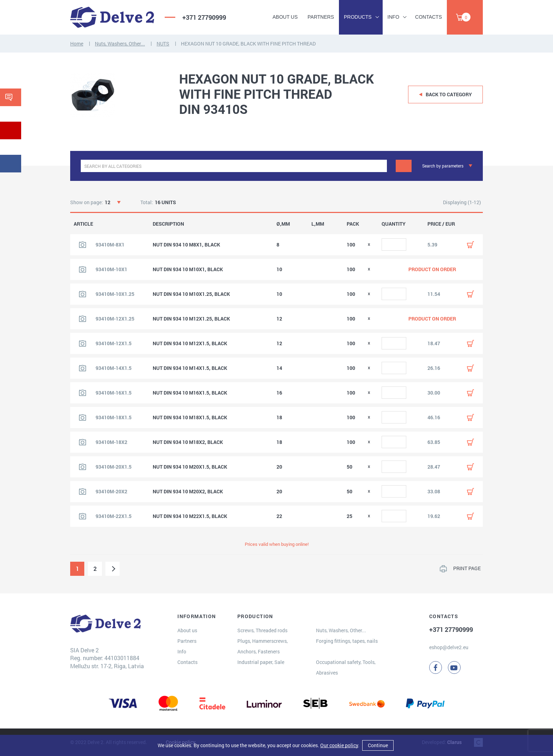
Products (358, 17)
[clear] (381, 166)
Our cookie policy (339, 745)
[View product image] (83, 245)
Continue (378, 745)
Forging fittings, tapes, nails (347, 641)
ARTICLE (83, 224)
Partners (321, 17)
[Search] (404, 166)
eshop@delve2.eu (449, 647)
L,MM (318, 224)
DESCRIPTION (168, 224)
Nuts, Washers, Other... (120, 44)
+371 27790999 (204, 17)
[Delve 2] (112, 17)
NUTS (163, 44)
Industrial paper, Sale (261, 662)
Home (77, 44)
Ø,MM (283, 224)
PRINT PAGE (467, 568)
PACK (353, 224)
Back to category (449, 94)
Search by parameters (443, 166)
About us (285, 17)
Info (393, 17)
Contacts (429, 17)
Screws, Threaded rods (262, 630)
